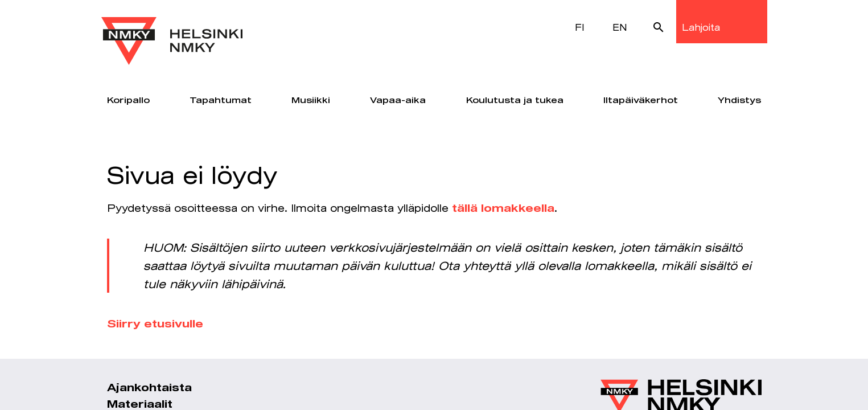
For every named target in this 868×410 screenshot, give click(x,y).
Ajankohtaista (149, 388)
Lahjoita (701, 27)
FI (580, 27)
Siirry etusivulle (155, 325)
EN (620, 27)
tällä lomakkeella (503, 209)
